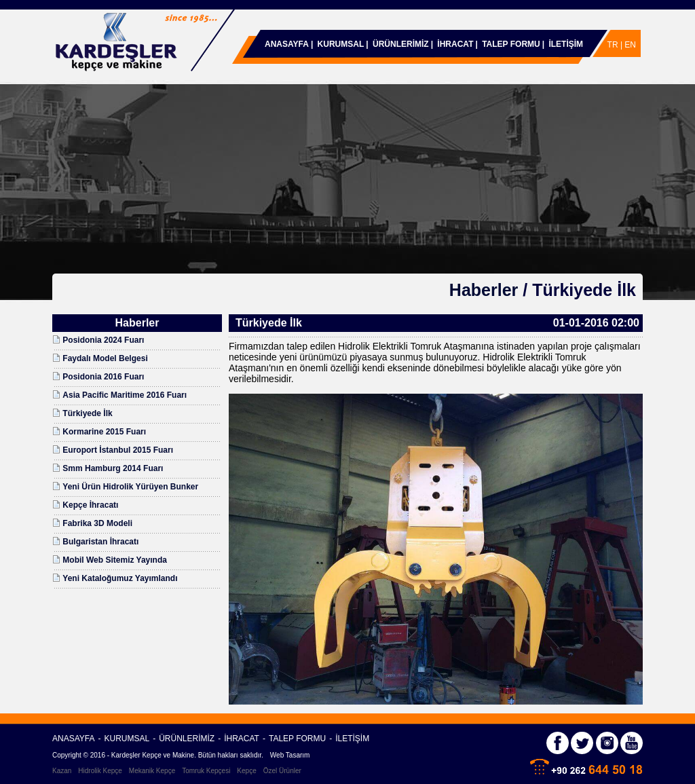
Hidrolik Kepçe (100, 771)
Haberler (484, 290)
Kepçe (246, 771)
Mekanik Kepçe (152, 771)
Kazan (62, 771)
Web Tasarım (290, 755)
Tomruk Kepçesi (206, 771)
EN (630, 45)
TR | (616, 45)
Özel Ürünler (282, 771)
